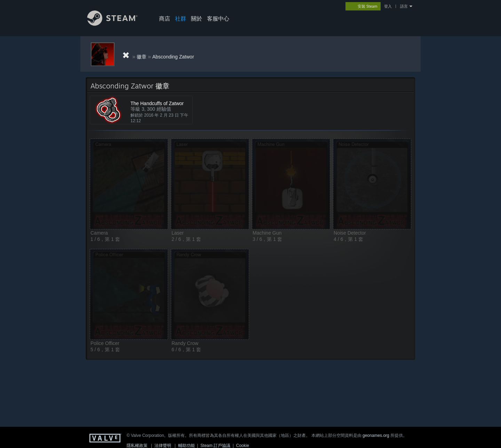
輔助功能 (186, 446)
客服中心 (218, 18)
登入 (388, 6)
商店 (165, 18)
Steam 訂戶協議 (215, 446)
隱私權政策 (137, 446)
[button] (129, 184)
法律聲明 (163, 446)
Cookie (243, 446)
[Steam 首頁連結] (118, 24)
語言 (404, 6)
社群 (181, 18)
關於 (197, 18)
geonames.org (376, 435)
